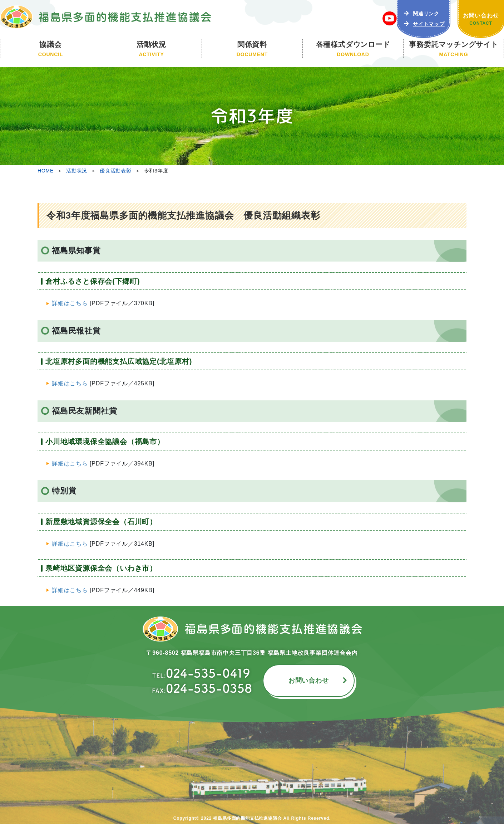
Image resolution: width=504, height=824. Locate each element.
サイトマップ (429, 24)
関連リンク (426, 14)
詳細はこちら (70, 303)
